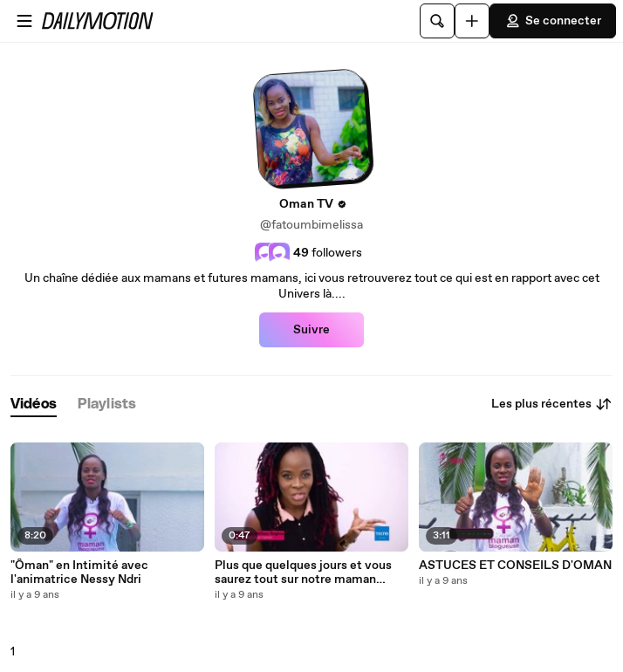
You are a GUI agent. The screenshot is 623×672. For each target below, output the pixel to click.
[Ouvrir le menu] (24, 21)
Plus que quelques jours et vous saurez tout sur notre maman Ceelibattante (303, 573)
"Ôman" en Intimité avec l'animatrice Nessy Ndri (79, 573)
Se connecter (553, 21)
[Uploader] (472, 21)
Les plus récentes (552, 404)
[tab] (34, 405)
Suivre (311, 330)
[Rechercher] (437, 21)
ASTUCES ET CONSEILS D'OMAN (515, 566)
